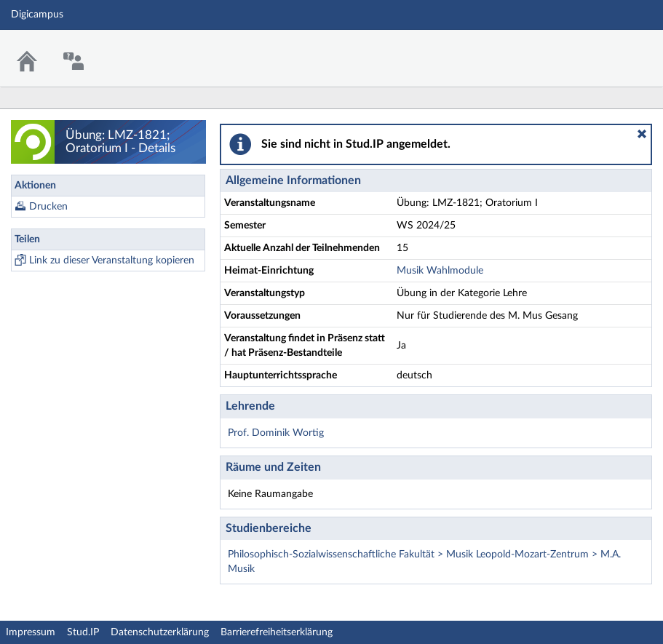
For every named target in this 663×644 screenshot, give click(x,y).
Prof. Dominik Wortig (276, 433)
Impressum (31, 632)
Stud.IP (83, 632)
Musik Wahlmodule (440, 271)
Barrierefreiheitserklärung (277, 632)
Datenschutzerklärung (160, 632)
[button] (642, 134)
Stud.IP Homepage (607, 49)
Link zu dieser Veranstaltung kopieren (112, 261)
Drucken (48, 207)
